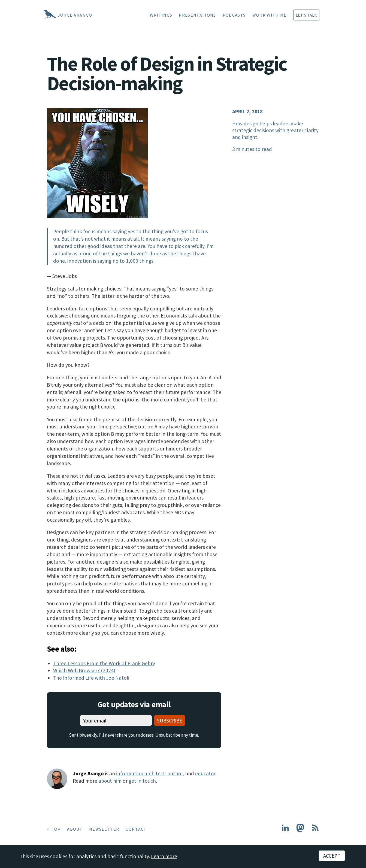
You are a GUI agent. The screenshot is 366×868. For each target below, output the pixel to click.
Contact (136, 829)
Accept (332, 856)
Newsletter (104, 829)
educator (205, 773)
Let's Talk (306, 15)
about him (110, 781)
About (75, 829)
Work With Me (270, 15)
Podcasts (234, 15)
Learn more (164, 856)
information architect (141, 773)
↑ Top (54, 829)
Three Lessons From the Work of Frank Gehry (104, 663)
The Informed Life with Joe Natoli (91, 678)
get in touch (142, 781)
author (175, 773)
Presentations (197, 15)
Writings (161, 15)
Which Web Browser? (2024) (84, 670)
